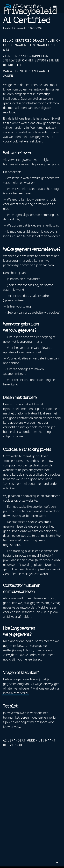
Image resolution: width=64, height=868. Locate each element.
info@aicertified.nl (16, 693)
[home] (24, 6)
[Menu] (55, 6)
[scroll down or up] (57, 862)
